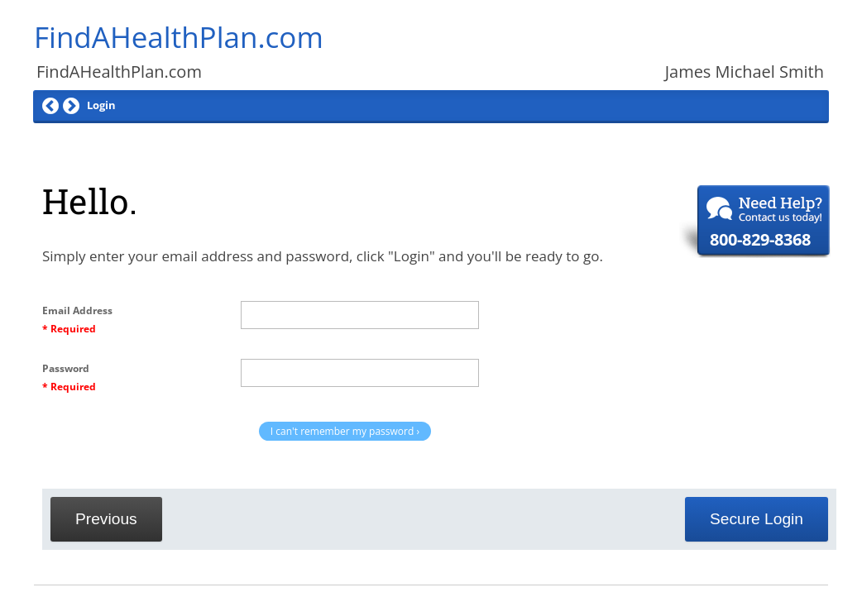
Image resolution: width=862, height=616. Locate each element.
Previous (106, 519)
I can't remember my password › (345, 431)
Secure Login (757, 519)
